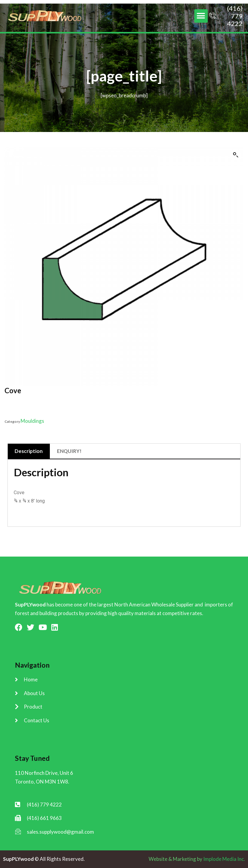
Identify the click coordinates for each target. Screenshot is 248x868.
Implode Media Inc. (224, 859)
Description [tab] (29, 451)
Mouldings (32, 421)
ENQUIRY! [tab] (69, 451)
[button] (201, 16)
